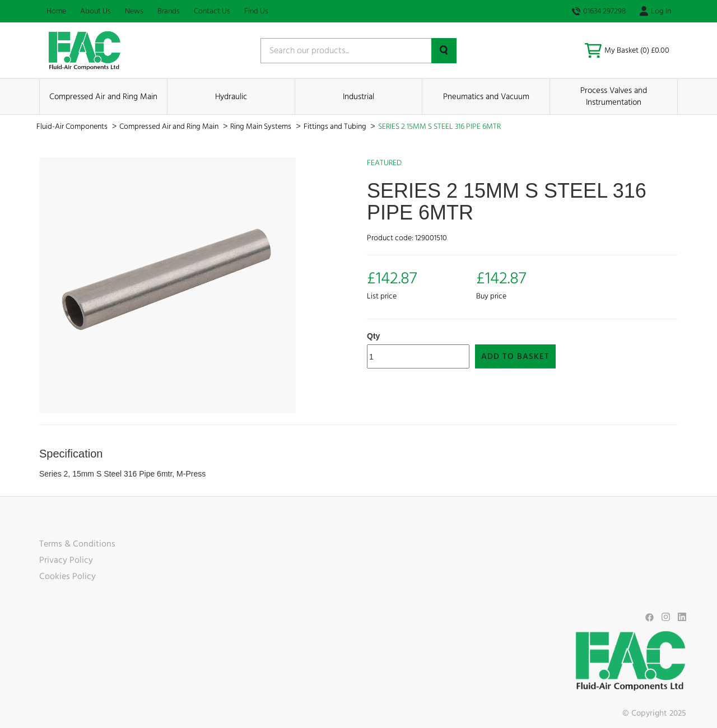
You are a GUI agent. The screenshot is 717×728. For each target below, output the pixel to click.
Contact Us (212, 11)
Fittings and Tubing (336, 127)
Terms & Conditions (77, 544)
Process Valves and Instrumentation (614, 96)
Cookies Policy (67, 576)
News (134, 11)
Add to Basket (515, 356)
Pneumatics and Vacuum (486, 97)
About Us (96, 11)
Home (56, 11)
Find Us (256, 11)
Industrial (358, 97)
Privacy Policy (66, 560)
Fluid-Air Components (73, 127)
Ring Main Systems (262, 127)
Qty (373, 336)
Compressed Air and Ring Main (103, 97)
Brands (169, 11)
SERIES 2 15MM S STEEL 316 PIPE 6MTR (439, 127)
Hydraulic (231, 97)
